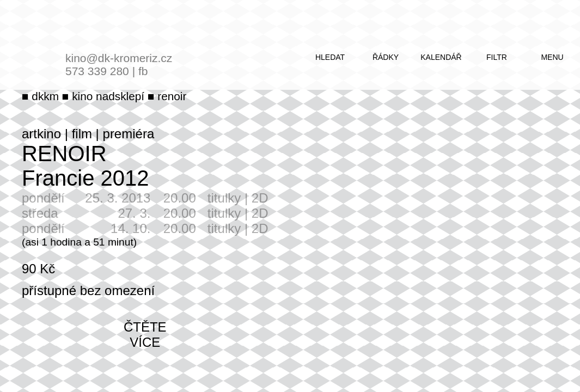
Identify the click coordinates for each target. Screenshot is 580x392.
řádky (386, 57)
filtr (497, 57)
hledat (330, 57)
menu (552, 57)
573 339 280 (97, 71)
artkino (41, 134)
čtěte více (145, 335)
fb (143, 71)
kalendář (441, 57)
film (82, 134)
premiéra (129, 134)
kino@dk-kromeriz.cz (119, 58)
